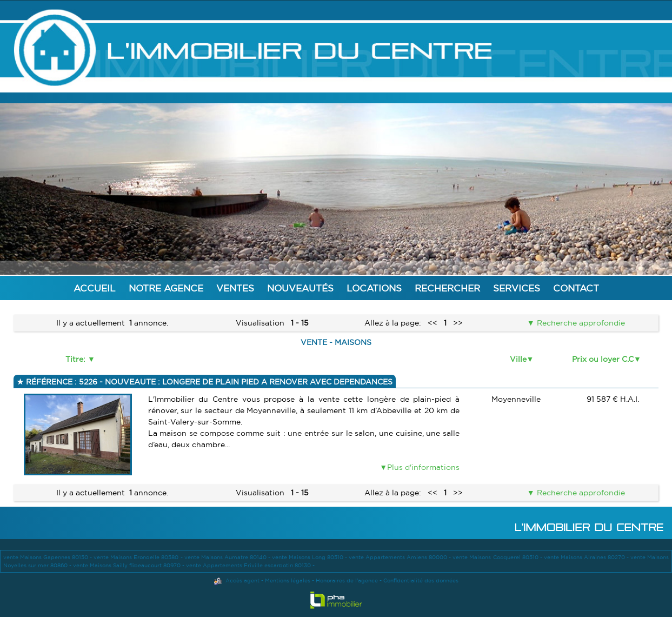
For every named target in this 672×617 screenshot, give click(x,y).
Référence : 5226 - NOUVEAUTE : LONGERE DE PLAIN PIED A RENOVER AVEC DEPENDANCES (208, 382)
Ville (518, 359)
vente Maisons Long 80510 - (310, 557)
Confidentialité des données (421, 580)
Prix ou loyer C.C (603, 359)
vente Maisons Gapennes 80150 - (48, 557)
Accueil (95, 288)
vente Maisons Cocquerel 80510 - (498, 557)
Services (517, 288)
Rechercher (447, 288)
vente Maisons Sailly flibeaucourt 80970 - (129, 565)
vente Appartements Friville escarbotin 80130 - (250, 565)
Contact (576, 288)
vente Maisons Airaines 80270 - (587, 557)
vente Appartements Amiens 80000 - (401, 557)
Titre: (76, 359)
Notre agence (166, 288)
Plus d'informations (423, 467)
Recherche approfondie (580, 323)
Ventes (235, 288)
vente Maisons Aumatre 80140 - (228, 557)
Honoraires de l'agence (347, 580)
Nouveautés (300, 288)
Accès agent (242, 580)
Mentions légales (288, 580)
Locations (374, 288)
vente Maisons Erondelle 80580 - (139, 557)
